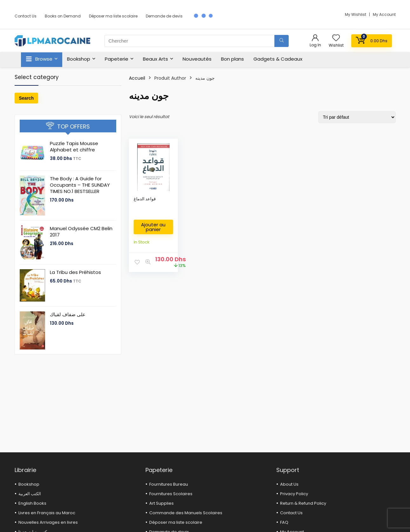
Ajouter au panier (153, 227)
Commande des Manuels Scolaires (186, 513)
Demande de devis (164, 16)
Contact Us (26, 16)
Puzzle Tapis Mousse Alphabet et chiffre (74, 146)
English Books (32, 503)
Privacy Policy (294, 494)
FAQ (284, 522)
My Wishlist (356, 14)
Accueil (137, 78)
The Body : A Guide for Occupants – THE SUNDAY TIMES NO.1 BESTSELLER (80, 185)
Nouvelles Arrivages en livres (48, 522)
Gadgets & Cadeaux (278, 59)
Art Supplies (161, 503)
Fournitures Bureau (169, 484)
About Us (289, 484)
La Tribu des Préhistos (75, 272)
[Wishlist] (336, 38)
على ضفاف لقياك (68, 314)
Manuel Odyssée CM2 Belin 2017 (81, 232)
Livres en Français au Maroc (47, 513)
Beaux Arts (155, 59)
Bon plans (232, 59)
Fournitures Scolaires (171, 494)
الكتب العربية (30, 494)
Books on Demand (63, 16)
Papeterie (117, 59)
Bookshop (79, 59)
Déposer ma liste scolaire (113, 16)
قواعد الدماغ (145, 199)
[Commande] (357, 117)
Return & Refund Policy (303, 503)
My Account (384, 14)
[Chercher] (282, 41)
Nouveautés (197, 59)
